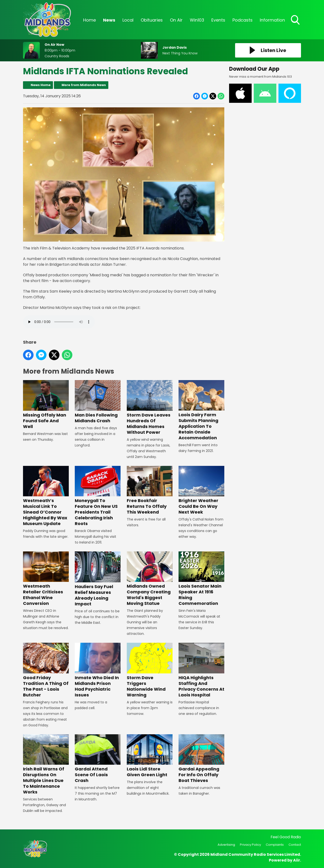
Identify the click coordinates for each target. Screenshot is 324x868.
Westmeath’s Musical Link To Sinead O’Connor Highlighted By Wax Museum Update (46, 496)
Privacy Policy (250, 845)
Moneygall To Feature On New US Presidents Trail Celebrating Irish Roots (98, 496)
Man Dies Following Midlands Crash (98, 402)
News (109, 20)
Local (128, 20)
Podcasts (243, 20)
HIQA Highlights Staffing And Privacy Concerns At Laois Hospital (201, 670)
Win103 (197, 20)
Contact (295, 845)
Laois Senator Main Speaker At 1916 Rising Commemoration (201, 579)
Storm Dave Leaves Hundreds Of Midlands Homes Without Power (150, 408)
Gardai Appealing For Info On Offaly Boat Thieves (201, 759)
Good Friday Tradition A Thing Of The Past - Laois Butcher (46, 670)
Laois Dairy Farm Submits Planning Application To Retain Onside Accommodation (201, 410)
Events (218, 20)
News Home (41, 85)
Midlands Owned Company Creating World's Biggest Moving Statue (150, 579)
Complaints (275, 845)
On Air (176, 20)
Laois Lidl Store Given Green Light (150, 756)
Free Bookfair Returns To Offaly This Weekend (150, 490)
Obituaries (152, 20)
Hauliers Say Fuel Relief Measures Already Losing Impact (98, 579)
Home (90, 20)
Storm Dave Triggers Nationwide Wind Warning (150, 670)
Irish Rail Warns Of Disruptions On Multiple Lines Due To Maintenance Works (46, 765)
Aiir (297, 860)
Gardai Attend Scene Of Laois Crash (98, 759)
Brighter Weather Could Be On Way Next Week (201, 490)
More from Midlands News (84, 85)
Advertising (226, 845)
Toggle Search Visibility (296, 20)
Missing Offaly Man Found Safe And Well (46, 405)
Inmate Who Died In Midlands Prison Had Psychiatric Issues (98, 670)
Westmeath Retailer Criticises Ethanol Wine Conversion (46, 579)
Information (272, 20)
